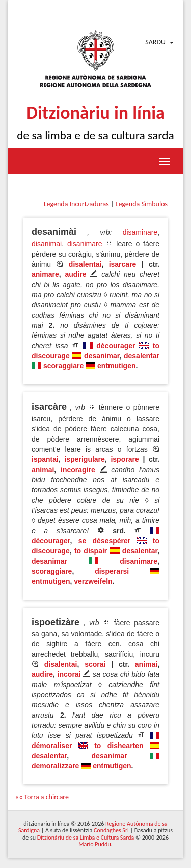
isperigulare (84, 459)
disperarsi (112, 571)
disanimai (47, 244)
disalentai (85, 264)
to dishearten (119, 746)
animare (45, 274)
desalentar (142, 356)
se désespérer (105, 541)
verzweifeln (93, 581)
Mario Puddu (94, 844)
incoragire (78, 470)
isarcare (123, 264)
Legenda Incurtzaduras (76, 204)
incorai (69, 674)
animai (43, 470)
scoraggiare (63, 366)
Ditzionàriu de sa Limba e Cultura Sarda (86, 838)
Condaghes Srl (111, 830)
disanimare (85, 244)
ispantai (45, 459)
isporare (125, 459)
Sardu (155, 42)
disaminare (140, 232)
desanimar (102, 356)
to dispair (91, 551)
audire (75, 274)
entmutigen (116, 366)
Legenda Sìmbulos (142, 204)
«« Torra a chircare (42, 797)
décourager (116, 346)
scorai (95, 664)
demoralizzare (55, 766)
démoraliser (52, 746)
